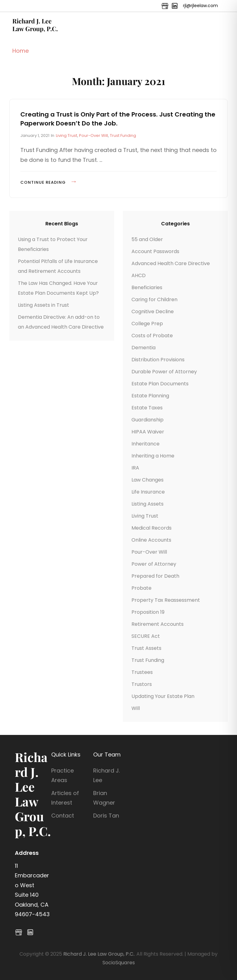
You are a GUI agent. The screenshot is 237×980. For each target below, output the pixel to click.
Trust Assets (146, 648)
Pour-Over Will (94, 135)
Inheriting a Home (153, 456)
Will (136, 708)
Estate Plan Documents (160, 384)
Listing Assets (148, 504)
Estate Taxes (147, 408)
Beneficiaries (147, 287)
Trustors (142, 684)
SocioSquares (119, 963)
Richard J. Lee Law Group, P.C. (35, 25)
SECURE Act (146, 636)
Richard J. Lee (106, 775)
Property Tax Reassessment (166, 600)
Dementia (143, 348)
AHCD (139, 275)
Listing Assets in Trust (44, 305)
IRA (135, 468)
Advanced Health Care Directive (171, 263)
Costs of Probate (152, 336)
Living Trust (67, 135)
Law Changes (148, 480)
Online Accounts (151, 540)
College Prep (147, 324)
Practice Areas (62, 775)
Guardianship (148, 420)
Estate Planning (150, 396)
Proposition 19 (148, 612)
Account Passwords (155, 251)
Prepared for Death (155, 576)
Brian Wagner (104, 798)
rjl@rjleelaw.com (200, 6)
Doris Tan (106, 816)
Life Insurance (148, 492)
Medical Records (152, 528)
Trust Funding (123, 135)
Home (21, 51)
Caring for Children (154, 299)
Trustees (142, 672)
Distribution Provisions (158, 360)
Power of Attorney (154, 564)
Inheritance (146, 444)
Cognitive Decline (153, 312)
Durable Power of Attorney (164, 372)
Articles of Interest (65, 798)
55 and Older (147, 239)
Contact (63, 816)
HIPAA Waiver (148, 432)
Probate (141, 588)
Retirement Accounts (158, 624)
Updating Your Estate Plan (163, 696)
